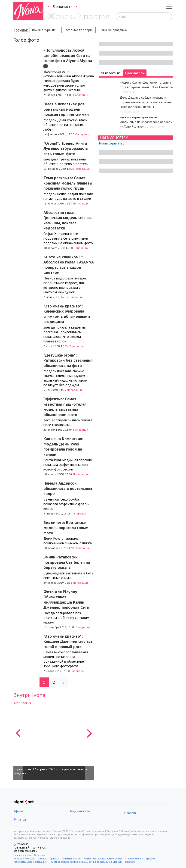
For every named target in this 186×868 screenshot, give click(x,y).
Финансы (20, 819)
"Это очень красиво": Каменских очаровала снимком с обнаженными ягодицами (67, 314)
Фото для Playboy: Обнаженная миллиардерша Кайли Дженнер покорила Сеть (66, 600)
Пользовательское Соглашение (30, 862)
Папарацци (81, 95)
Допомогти (63, 6)
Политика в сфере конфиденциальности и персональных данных (86, 862)
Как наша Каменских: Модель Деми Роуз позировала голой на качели (63, 447)
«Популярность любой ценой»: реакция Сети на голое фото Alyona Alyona (68, 58)
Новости (130, 813)
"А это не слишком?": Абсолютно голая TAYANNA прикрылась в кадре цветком (69, 265)
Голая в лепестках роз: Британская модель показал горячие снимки (66, 109)
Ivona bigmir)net (111, 143)
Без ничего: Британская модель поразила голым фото (66, 528)
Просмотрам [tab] (135, 73)
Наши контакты (22, 855)
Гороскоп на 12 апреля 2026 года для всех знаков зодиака (51, 771)
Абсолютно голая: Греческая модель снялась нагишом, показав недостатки (68, 220)
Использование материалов (140, 859)
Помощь (42, 859)
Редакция (39, 855)
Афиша (18, 811)
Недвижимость (79, 811)
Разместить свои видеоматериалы (103, 859)
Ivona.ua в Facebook (24, 859)
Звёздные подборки (79, 30)
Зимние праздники (114, 30)
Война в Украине (44, 30)
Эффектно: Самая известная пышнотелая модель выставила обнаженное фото (65, 407)
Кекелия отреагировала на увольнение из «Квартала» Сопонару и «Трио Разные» (146, 122)
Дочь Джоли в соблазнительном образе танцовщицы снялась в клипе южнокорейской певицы (146, 102)
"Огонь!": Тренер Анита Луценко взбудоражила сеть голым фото (66, 148)
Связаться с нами (71, 859)
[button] (18, 740)
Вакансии (130, 862)
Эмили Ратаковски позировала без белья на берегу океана (67, 562)
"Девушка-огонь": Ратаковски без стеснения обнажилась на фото (68, 360)
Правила (54, 859)
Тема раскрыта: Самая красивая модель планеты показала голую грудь (68, 183)
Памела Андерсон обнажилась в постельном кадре (68, 488)
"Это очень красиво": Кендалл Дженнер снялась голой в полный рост (68, 641)
